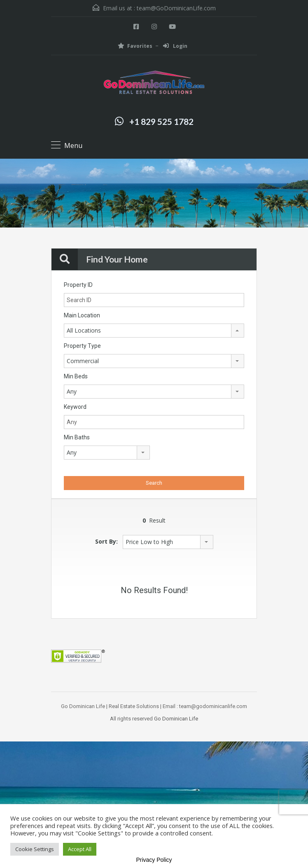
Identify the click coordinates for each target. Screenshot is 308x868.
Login (175, 46)
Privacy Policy (154, 860)
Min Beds (76, 376)
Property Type (82, 346)
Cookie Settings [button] (35, 849)
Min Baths (77, 437)
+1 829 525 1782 (161, 121)
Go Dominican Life (176, 719)
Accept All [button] (80, 849)
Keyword (75, 407)
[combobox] (154, 331)
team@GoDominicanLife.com (176, 8)
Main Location (82, 315)
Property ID (78, 285)
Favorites (135, 46)
